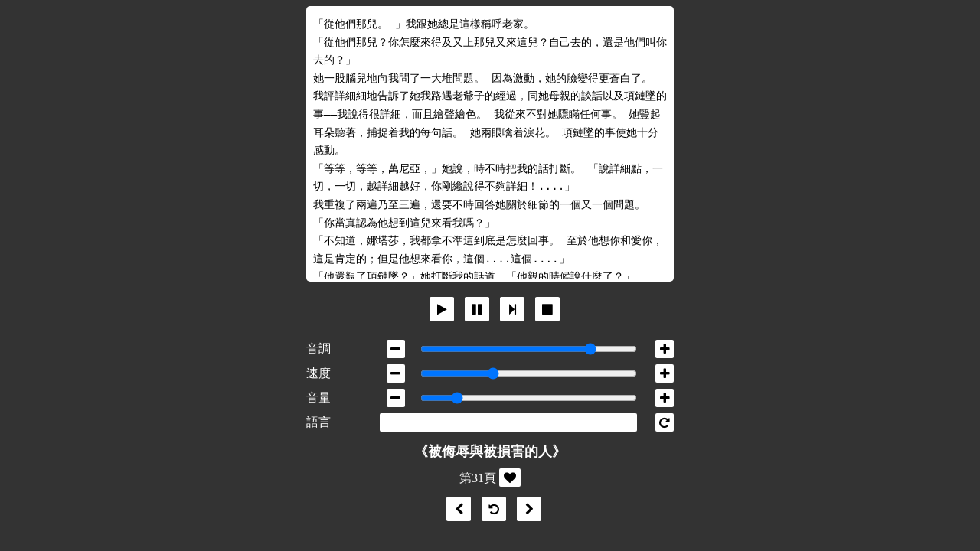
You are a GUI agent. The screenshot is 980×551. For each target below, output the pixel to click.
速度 (318, 373)
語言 (318, 422)
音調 (318, 349)
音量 (318, 398)
